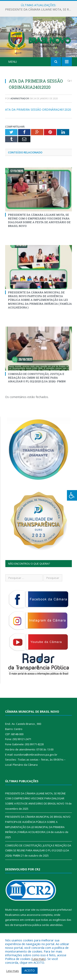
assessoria (33, 915)
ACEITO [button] (30, 970)
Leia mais (39, 959)
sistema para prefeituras (56, 910)
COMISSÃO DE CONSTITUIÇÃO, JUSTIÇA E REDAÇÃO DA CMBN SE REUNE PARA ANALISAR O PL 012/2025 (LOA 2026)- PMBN (37, 378)
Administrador (20, 98)
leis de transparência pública (23, 925)
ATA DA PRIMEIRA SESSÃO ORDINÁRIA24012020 (38, 110)
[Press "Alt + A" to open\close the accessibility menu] (72, 495)
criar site (30, 910)
